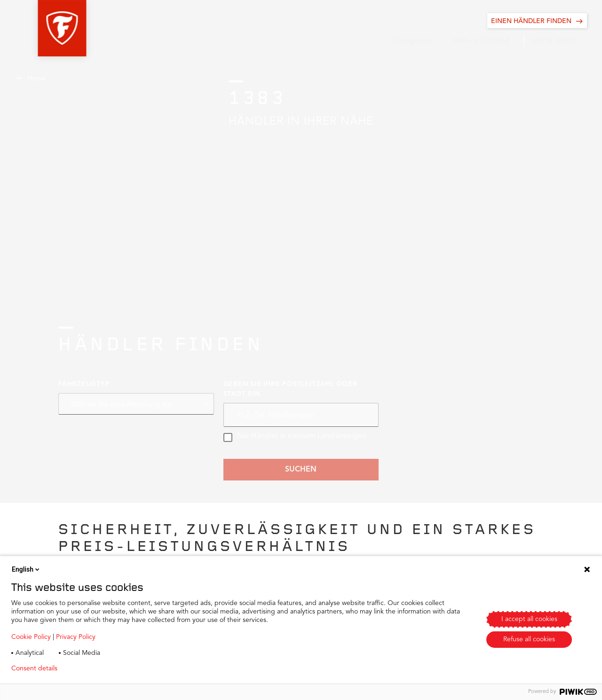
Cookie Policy (31, 637)
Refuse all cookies (529, 639)
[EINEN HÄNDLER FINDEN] (537, 21)
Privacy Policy (76, 637)
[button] (39, 28)
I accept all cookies (529, 619)
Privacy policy (92, 669)
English (26, 569)
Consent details (34, 669)
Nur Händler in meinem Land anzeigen (295, 437)
